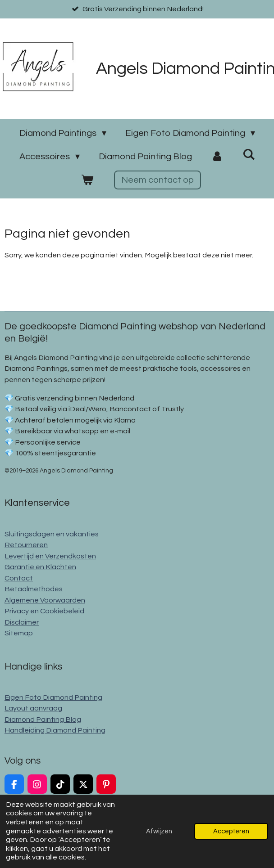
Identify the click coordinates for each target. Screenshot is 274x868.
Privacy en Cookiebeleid (44, 611)
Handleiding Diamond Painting (55, 730)
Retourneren (26, 545)
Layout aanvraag (33, 708)
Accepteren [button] (231, 831)
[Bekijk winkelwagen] (87, 180)
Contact (19, 578)
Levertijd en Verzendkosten (50, 556)
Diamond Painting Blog (43, 720)
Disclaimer (22, 622)
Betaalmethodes (34, 589)
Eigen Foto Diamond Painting (53, 697)
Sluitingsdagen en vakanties (52, 534)
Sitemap (19, 633)
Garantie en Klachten (40, 567)
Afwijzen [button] (159, 831)
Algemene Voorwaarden (45, 600)
